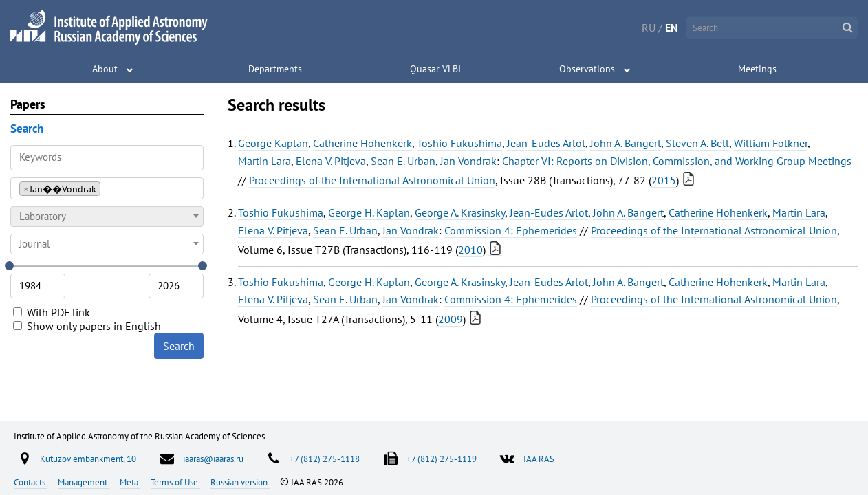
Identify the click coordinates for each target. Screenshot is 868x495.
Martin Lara (264, 161)
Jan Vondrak (468, 161)
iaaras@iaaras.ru (213, 459)
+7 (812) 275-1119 (442, 459)
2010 (470, 250)
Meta (130, 482)
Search (179, 346)
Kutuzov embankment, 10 (88, 459)
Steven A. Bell (697, 143)
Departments (275, 69)
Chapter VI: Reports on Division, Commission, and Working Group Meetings (677, 161)
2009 (451, 319)
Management (84, 482)
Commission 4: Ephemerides (511, 230)
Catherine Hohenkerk (362, 143)
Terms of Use (175, 482)
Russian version (240, 482)
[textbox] (107, 217)
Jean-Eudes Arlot (546, 143)
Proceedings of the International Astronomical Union (372, 180)
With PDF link (52, 312)
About (105, 69)
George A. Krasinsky (460, 212)
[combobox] (107, 188)
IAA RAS (539, 459)
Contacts (31, 482)
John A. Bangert (626, 143)
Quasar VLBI (435, 69)
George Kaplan (273, 143)
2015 (664, 180)
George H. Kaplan (369, 212)
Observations (587, 69)
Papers (28, 104)
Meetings (757, 69)
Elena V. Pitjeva (331, 161)
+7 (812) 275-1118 (325, 459)
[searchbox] (108, 188)
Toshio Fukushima (459, 143)
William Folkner (771, 143)
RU (649, 27)
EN (672, 27)
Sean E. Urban (403, 161)
